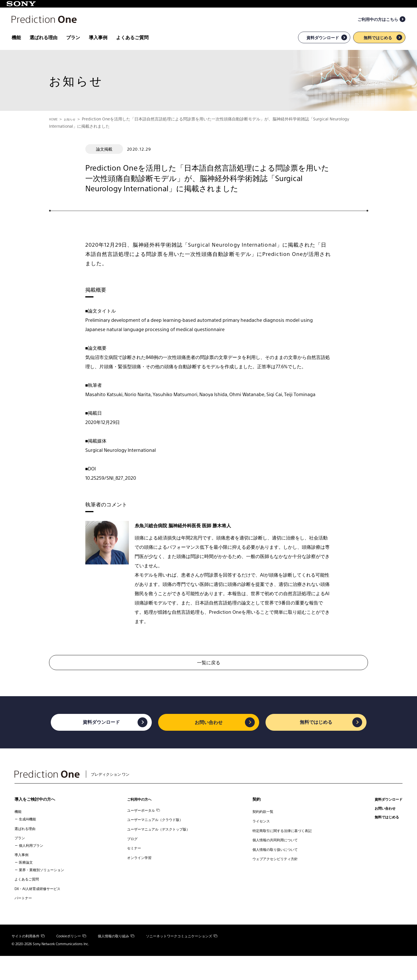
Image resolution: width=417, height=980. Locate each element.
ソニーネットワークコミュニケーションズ (182, 960)
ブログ (130, 860)
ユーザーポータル (142, 827)
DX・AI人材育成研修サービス (41, 911)
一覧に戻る (209, 674)
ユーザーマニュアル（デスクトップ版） (160, 849)
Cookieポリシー (71, 960)
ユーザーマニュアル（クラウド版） (156, 838)
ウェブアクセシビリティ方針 (275, 881)
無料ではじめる (378, 49)
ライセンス (259, 838)
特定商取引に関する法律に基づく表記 (284, 849)
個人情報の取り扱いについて (275, 870)
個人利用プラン (33, 863)
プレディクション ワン (76, 788)
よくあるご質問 (132, 49)
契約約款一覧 (261, 827)
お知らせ (75, 131)
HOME (55, 131)
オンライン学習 (138, 881)
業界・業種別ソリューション (45, 889)
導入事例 (98, 49)
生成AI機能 (29, 834)
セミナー (132, 870)
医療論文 (27, 882)
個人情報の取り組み (116, 960)
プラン (73, 49)
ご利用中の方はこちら (378, 31)
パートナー (25, 922)
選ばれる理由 (44, 49)
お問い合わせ (209, 735)
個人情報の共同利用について (275, 860)
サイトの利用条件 (28, 960)
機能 (16, 49)
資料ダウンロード (323, 49)
